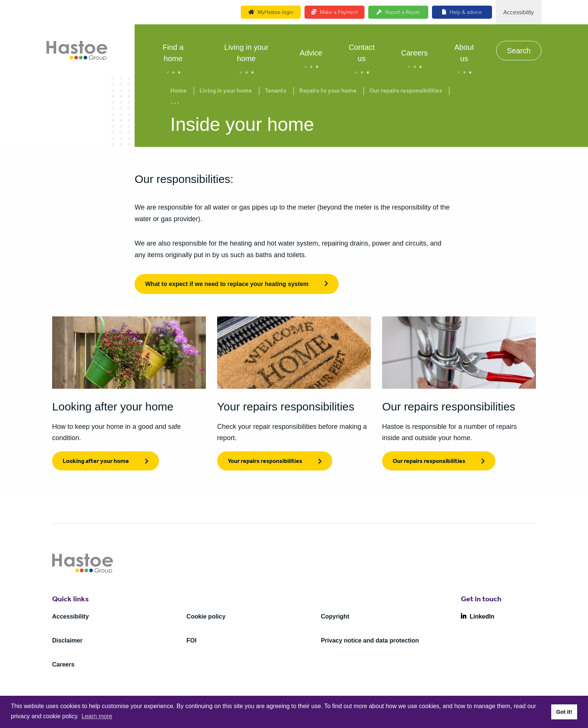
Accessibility (70, 616)
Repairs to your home (328, 91)
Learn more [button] (97, 716)
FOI (191, 640)
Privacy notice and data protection (370, 640)
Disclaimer (67, 640)
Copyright (335, 616)
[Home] (77, 51)
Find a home (173, 53)
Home (178, 91)
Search (519, 51)
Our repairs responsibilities (406, 91)
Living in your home (246, 53)
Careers (414, 53)
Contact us (362, 53)
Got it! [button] (564, 712)
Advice (311, 53)
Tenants (276, 91)
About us (464, 53)
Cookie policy (206, 616)
